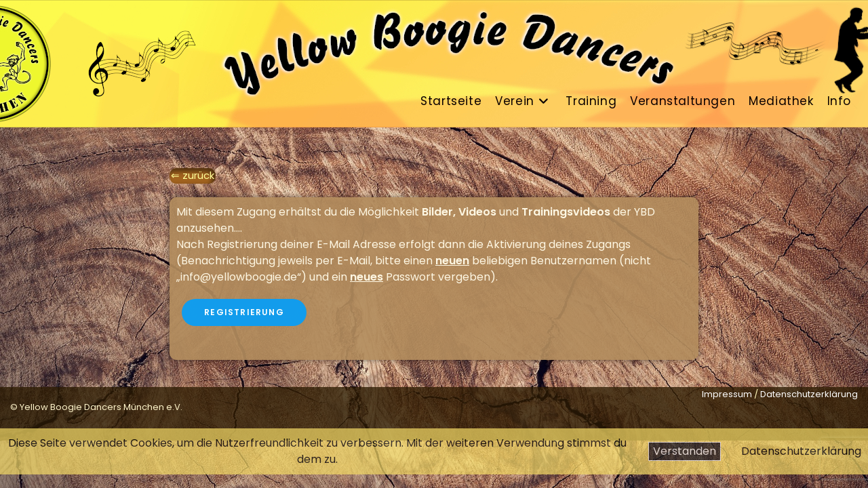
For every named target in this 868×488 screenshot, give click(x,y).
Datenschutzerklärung (801, 451)
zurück (198, 175)
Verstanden (685, 451)
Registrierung (244, 312)
